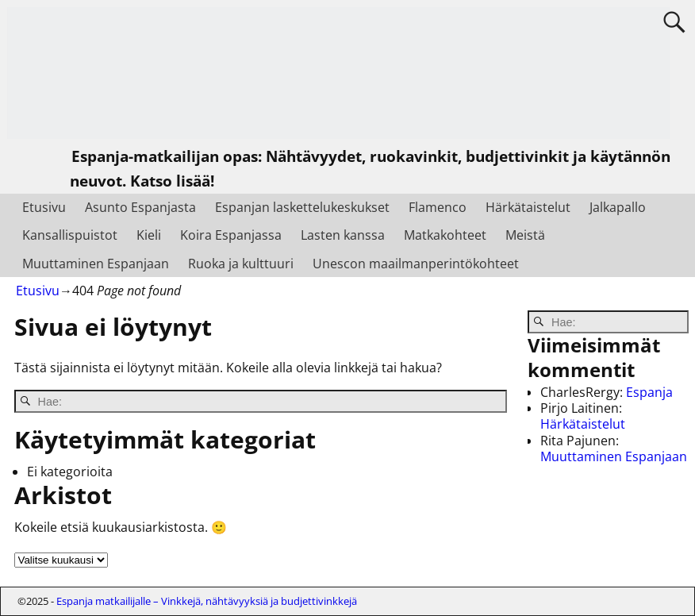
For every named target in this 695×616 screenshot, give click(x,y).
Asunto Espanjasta (140, 207)
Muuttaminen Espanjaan (96, 264)
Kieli (149, 235)
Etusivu (44, 207)
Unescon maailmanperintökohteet (416, 264)
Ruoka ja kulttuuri (241, 264)
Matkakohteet (445, 235)
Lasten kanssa (343, 235)
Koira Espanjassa (231, 235)
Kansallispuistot (70, 235)
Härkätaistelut (528, 207)
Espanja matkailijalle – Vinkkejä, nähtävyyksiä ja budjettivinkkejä (207, 601)
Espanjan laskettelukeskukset (302, 207)
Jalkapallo (618, 207)
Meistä (525, 235)
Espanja (649, 392)
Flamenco (438, 207)
